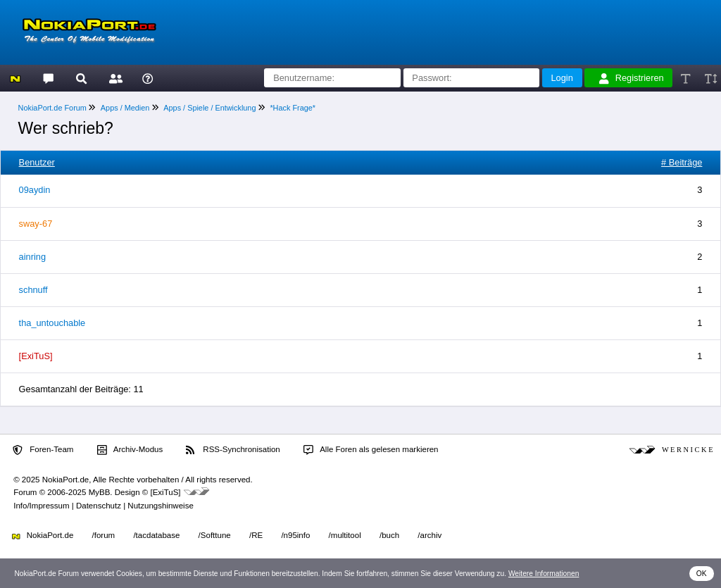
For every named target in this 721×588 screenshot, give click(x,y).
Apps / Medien (125, 108)
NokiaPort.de (43, 535)
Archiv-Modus (130, 450)
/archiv (430, 535)
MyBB (100, 492)
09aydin (35, 190)
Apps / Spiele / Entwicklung (209, 108)
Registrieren (632, 78)
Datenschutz (99, 506)
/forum (104, 535)
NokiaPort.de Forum (52, 108)
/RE (256, 535)
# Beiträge (682, 162)
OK (702, 574)
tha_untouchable (52, 323)
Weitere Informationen (544, 574)
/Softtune (215, 535)
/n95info (295, 535)
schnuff (33, 290)
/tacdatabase (156, 535)
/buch (389, 535)
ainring (32, 257)
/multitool (345, 535)
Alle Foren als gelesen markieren (371, 450)
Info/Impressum (41, 506)
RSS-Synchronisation (233, 450)
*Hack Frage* (293, 108)
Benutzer (37, 162)
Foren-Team (43, 450)
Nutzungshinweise (160, 506)
